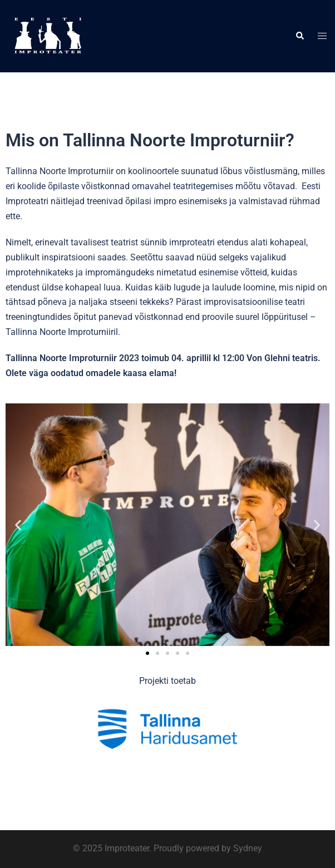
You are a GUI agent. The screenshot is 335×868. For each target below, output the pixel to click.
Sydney (248, 848)
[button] (299, 36)
